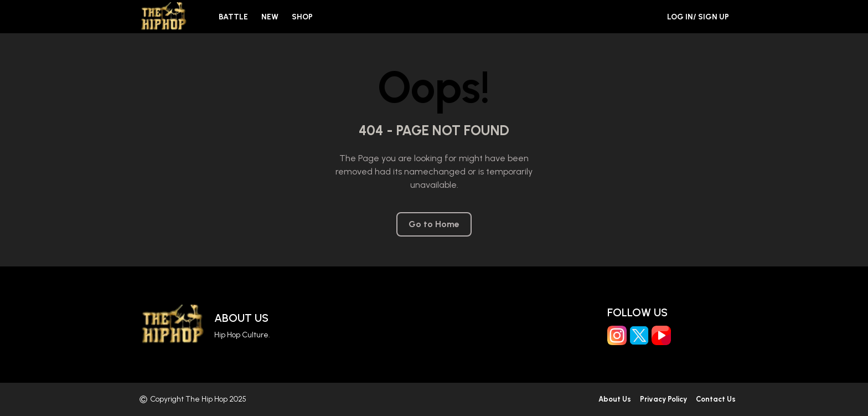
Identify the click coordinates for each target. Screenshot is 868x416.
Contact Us (716, 400)
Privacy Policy (663, 400)
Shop (302, 17)
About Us (241, 318)
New (270, 17)
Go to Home (434, 225)
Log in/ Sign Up (698, 17)
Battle (233, 17)
